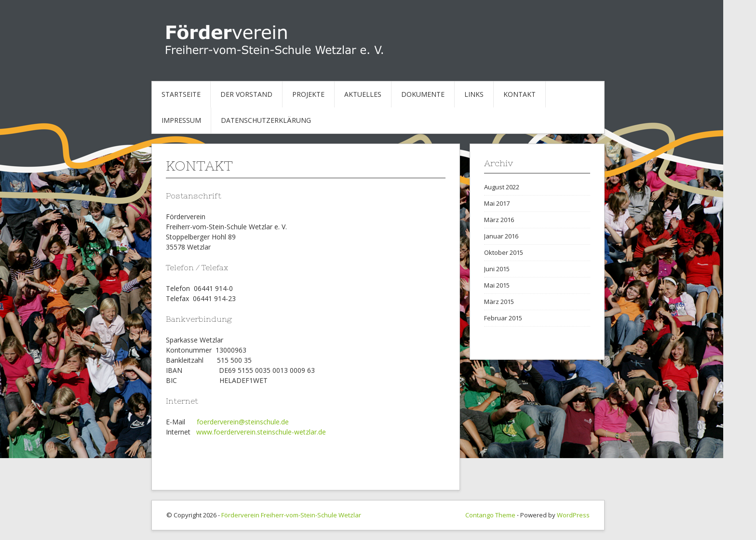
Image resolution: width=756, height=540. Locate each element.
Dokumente (423, 94)
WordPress (573, 515)
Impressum (181, 120)
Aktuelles (363, 94)
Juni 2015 (497, 269)
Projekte (308, 94)
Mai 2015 (497, 285)
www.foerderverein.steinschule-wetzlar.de (261, 432)
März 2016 (499, 220)
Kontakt (520, 94)
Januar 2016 (501, 236)
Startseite (181, 94)
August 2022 (502, 187)
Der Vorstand (246, 94)
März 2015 (499, 302)
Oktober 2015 (504, 252)
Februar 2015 (503, 318)
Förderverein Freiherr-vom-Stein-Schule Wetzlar (291, 515)
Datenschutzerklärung (266, 120)
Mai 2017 (497, 203)
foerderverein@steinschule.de (243, 422)
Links (474, 94)
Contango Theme (490, 515)
